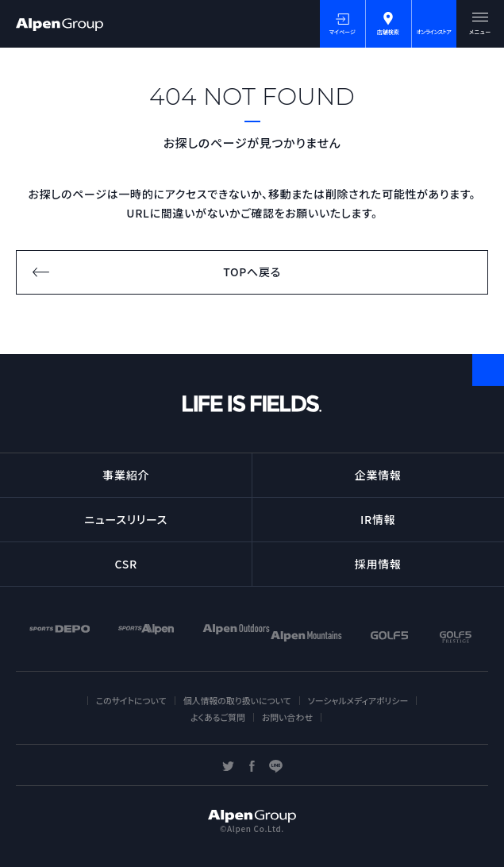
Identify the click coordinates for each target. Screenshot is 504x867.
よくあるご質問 (218, 717)
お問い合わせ (287, 717)
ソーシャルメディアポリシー (358, 700)
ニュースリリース (126, 519)
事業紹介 (126, 475)
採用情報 (378, 564)
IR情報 (378, 519)
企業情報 (378, 475)
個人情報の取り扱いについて (237, 700)
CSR (126, 564)
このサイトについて (131, 700)
